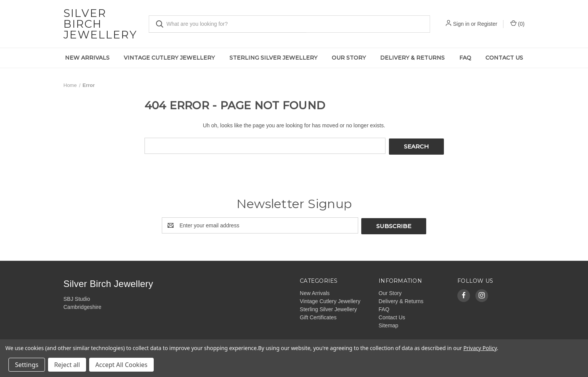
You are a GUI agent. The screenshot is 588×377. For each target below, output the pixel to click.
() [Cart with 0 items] (517, 23)
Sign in (461, 24)
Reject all (67, 365)
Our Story (349, 58)
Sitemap (388, 324)
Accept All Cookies (121, 365)
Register (487, 24)
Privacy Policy (480, 348)
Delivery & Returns (412, 58)
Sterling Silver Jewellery (273, 58)
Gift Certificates (318, 315)
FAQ (465, 58)
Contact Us (504, 58)
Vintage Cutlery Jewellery (169, 58)
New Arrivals (87, 58)
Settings (27, 365)
